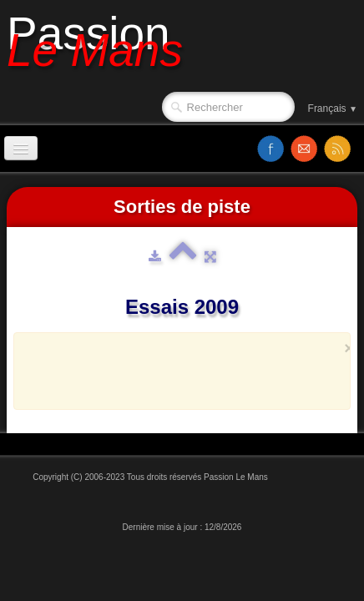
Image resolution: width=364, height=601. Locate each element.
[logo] (101, 48)
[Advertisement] (196, 379)
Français (333, 109)
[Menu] (21, 148)
